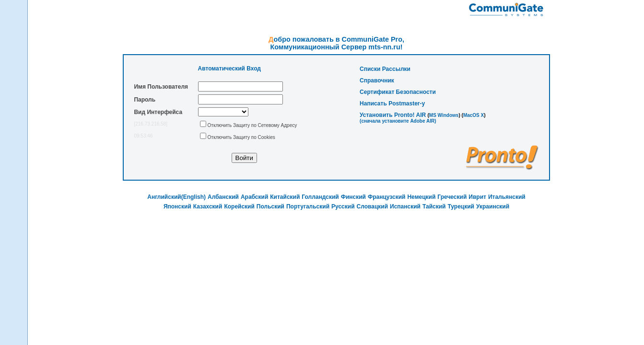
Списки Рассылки (385, 69)
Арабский (254, 197)
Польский (270, 207)
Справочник (377, 80)
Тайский (434, 207)
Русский (343, 207)
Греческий (452, 197)
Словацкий (373, 207)
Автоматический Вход (229, 69)
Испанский (405, 207)
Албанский (223, 197)
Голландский (320, 197)
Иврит (477, 197)
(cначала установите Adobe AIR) (398, 121)
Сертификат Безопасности (398, 92)
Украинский (493, 207)
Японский (177, 207)
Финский (353, 197)
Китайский (285, 197)
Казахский (208, 207)
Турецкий (461, 207)
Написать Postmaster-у (392, 103)
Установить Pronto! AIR (393, 115)
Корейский (239, 207)
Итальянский (507, 197)
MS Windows (444, 115)
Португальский (308, 207)
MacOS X (474, 115)
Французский (387, 197)
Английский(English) (176, 197)
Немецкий (421, 197)
